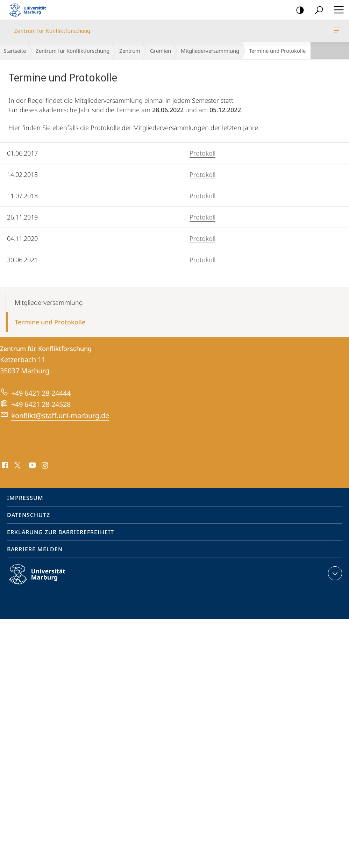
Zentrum (130, 51)
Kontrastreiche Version (298, 10)
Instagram (45, 466)
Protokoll (202, 153)
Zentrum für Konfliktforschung (337, 32)
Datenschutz (29, 515)
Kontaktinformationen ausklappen (334, 573)
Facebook (4, 466)
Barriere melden (35, 549)
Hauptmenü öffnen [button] (337, 10)
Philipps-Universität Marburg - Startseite (30, 10)
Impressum (25, 498)
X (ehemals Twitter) (16, 465)
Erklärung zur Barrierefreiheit (60, 532)
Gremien (161, 51)
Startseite (15, 51)
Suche (317, 10)
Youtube (32, 466)
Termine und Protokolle (50, 322)
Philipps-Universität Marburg (43, 580)
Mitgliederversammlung (210, 51)
